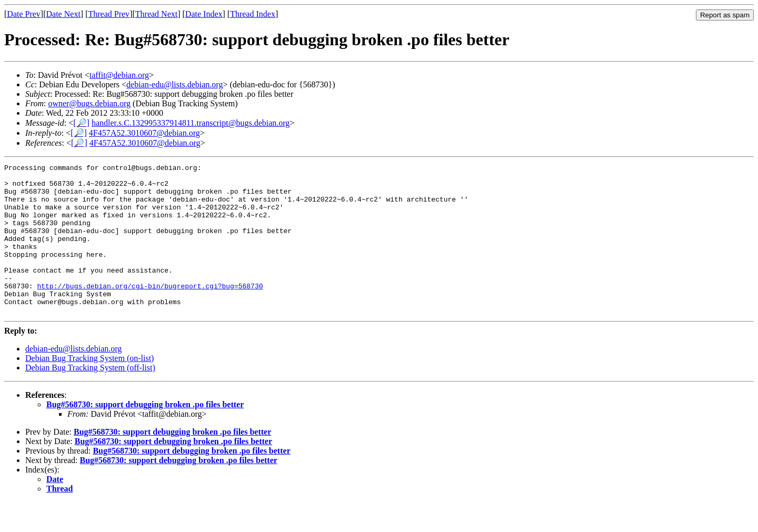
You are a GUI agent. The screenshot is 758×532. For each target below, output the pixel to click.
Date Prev (24, 14)
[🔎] (81, 123)
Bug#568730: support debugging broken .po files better (145, 434)
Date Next (63, 14)
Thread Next (156, 14)
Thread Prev (109, 14)
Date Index (204, 14)
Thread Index (253, 14)
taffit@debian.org (119, 75)
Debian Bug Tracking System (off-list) (90, 398)
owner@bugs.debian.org (89, 103)
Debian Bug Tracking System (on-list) (89, 388)
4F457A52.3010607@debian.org (144, 133)
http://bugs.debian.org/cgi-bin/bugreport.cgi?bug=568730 (150, 311)
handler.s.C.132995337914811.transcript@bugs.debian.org (191, 123)
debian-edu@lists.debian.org (174, 84)
